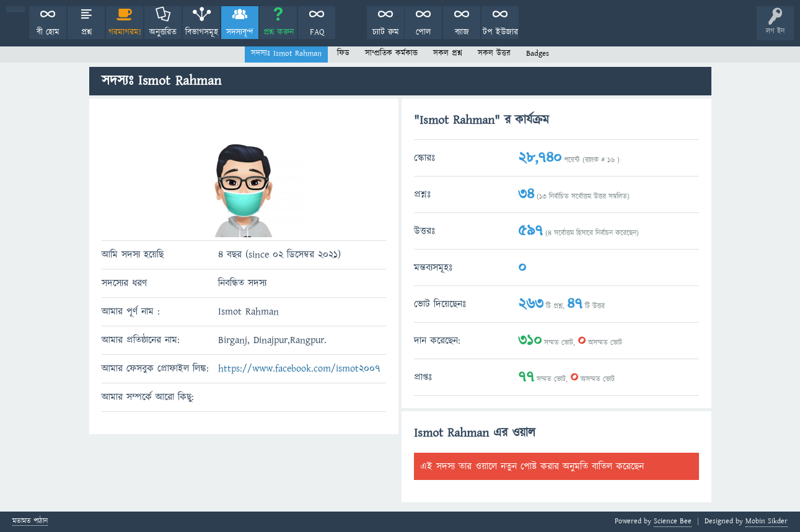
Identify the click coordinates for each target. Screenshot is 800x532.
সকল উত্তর (494, 53)
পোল (423, 32)
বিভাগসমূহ (202, 32)
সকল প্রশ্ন (448, 53)
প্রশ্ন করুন (279, 32)
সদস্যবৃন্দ (240, 32)
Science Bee (673, 521)
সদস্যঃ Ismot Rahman (286, 53)
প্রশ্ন (86, 32)
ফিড (343, 53)
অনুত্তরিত (163, 32)
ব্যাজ (462, 32)
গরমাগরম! (125, 32)
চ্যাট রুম (386, 32)
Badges (538, 53)
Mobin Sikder (767, 521)
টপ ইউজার (500, 32)
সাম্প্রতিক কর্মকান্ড (391, 53)
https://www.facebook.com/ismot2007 (299, 368)
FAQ (317, 32)
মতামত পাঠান (30, 522)
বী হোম (48, 32)
